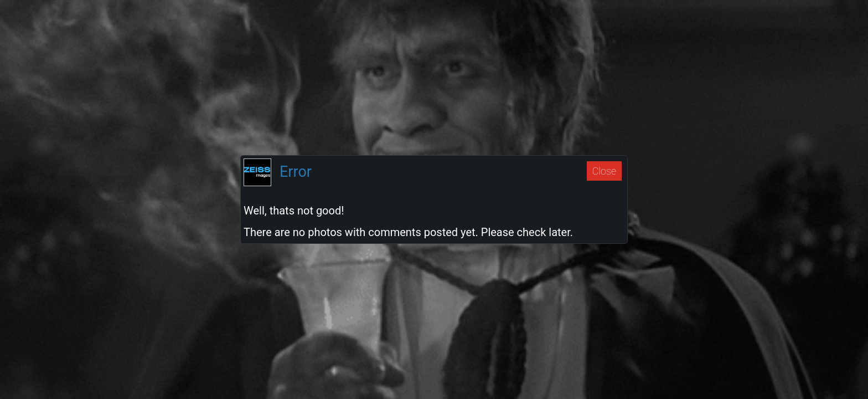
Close (604, 171)
